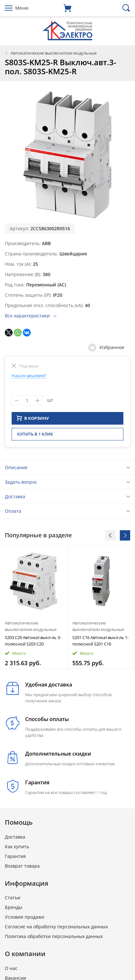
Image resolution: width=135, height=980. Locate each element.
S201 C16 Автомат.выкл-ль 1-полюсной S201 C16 (100, 643)
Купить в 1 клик (35, 436)
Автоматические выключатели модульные (54, 53)
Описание (16, 469)
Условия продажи (25, 919)
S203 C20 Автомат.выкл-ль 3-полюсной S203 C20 (33, 643)
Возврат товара (22, 868)
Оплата (13, 513)
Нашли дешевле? (29, 376)
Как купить (17, 848)
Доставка (15, 498)
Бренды (14, 909)
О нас (11, 970)
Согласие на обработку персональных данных (56, 928)
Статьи (13, 899)
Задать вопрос (21, 484)
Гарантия (15, 858)
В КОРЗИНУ (33, 420)
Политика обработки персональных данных (54, 938)
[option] (34, 609)
